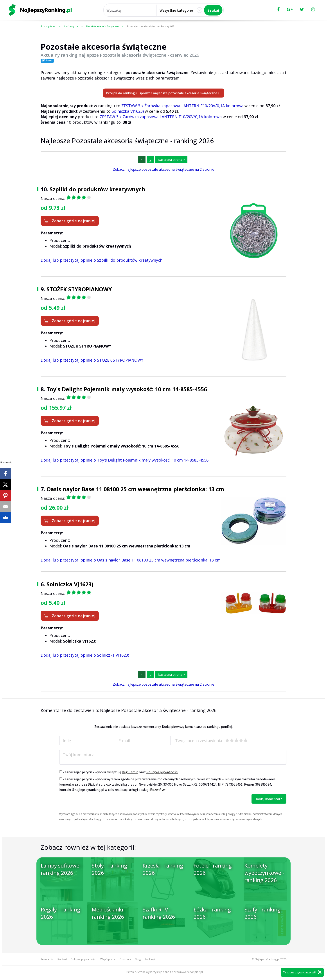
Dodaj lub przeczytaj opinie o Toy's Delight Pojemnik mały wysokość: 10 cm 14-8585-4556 (125, 460)
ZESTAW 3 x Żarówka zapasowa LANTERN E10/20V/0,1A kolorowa (182, 106)
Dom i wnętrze (71, 26)
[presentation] (93, 802)
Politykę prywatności (162, 772)
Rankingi (150, 959)
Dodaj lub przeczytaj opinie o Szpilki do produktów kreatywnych (102, 260)
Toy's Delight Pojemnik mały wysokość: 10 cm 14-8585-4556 (127, 389)
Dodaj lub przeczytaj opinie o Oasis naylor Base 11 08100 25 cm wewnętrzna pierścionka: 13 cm (131, 560)
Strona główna (48, 26)
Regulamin (130, 772)
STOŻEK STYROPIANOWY (79, 289)
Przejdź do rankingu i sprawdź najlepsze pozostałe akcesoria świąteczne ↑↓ (164, 93)
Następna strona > (171, 160)
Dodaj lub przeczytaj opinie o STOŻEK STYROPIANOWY (92, 360)
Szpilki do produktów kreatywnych (97, 189)
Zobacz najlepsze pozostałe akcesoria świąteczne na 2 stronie (163, 169)
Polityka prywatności (84, 959)
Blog (138, 959)
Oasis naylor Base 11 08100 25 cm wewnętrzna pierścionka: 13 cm (135, 489)
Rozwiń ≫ (158, 790)
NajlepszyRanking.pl (267, 959)
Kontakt (62, 959)
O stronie (125, 959)
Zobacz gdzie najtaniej (70, 221)
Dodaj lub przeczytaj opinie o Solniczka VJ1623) (85, 655)
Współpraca (108, 959)
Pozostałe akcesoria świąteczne (102, 26)
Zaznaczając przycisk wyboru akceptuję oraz (119, 772)
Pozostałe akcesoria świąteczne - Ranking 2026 (150, 26)
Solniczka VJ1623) (128, 111)
